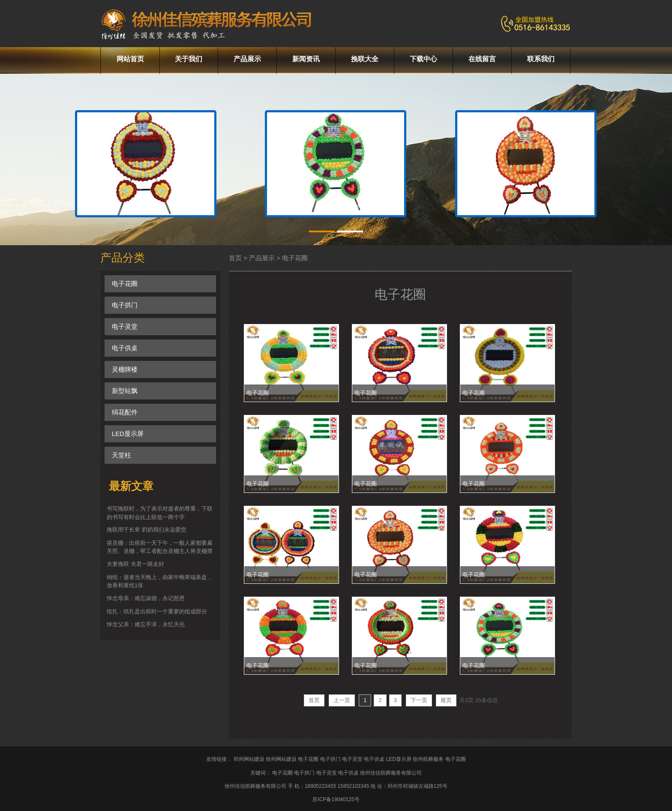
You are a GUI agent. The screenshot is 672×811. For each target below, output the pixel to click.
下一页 (419, 700)
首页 (314, 700)
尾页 (446, 700)
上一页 (342, 700)
